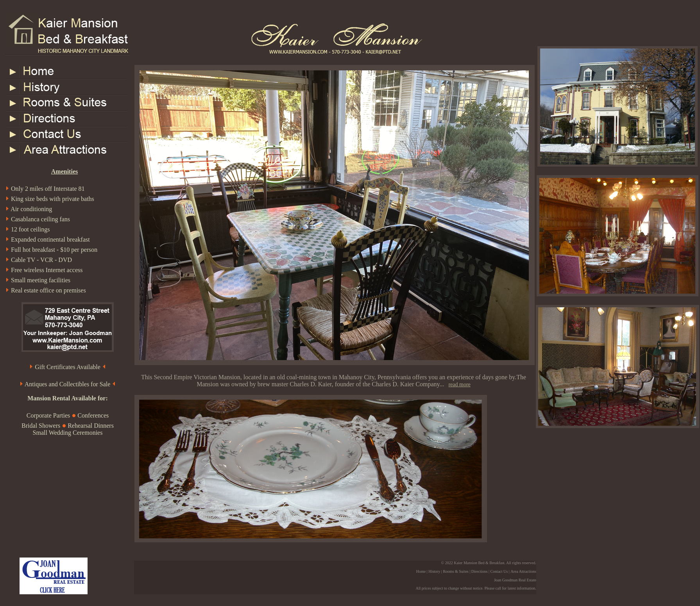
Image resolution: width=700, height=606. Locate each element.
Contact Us (499, 571)
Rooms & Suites (456, 571)
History (434, 571)
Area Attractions (523, 571)
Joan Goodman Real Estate (515, 580)
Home (421, 571)
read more (459, 385)
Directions (480, 571)
